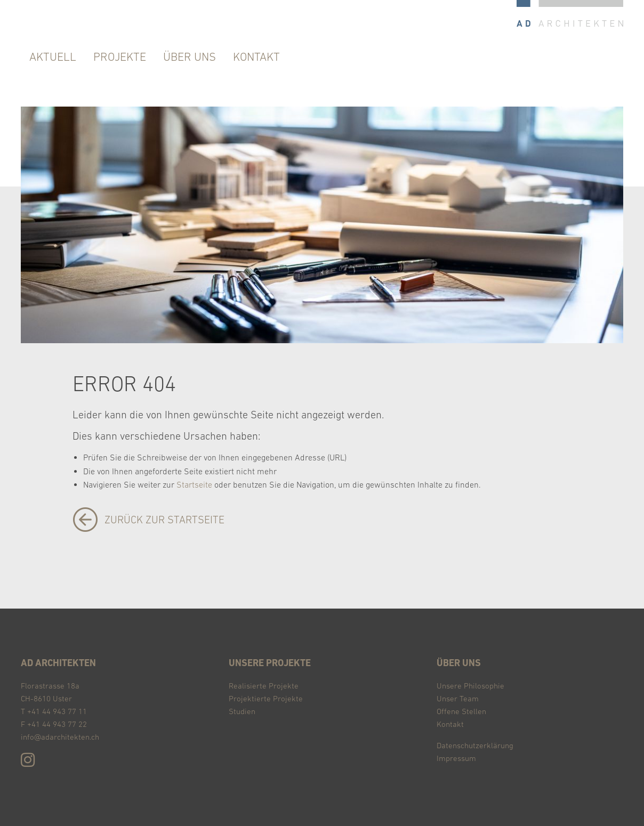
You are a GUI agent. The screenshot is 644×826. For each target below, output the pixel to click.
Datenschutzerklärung (475, 745)
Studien (242, 711)
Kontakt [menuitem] (256, 57)
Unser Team (458, 698)
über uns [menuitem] (190, 57)
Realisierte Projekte (264, 686)
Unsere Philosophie (470, 686)
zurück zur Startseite (164, 520)
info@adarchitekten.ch (60, 737)
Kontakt (450, 724)
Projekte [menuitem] (120, 57)
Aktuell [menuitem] (53, 57)
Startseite (194, 484)
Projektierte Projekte (266, 698)
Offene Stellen (461, 711)
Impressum (456, 758)
